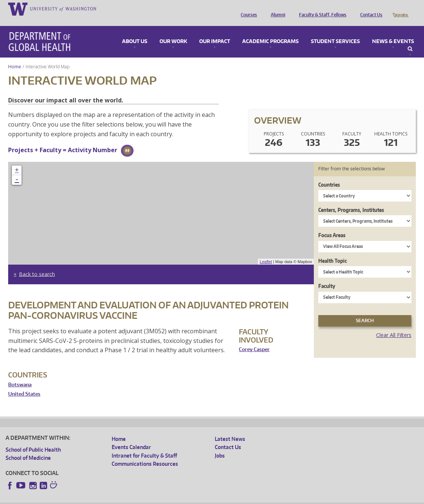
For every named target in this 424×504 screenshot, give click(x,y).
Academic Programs (270, 31)
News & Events (393, 31)
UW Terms (134, 498)
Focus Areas (332, 225)
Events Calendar (131, 437)
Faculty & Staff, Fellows (321, 9)
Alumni (276, 9)
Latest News (230, 428)
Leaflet (266, 251)
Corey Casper (254, 339)
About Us (135, 31)
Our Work (173, 31)
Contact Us (369, 9)
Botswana (20, 374)
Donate (400, 9)
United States (24, 384)
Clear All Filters (394, 325)
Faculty (327, 276)
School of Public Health (33, 439)
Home (15, 56)
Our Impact (215, 31)
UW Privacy (104, 498)
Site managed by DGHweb (178, 498)
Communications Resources (145, 453)
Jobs (220, 445)
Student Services (335, 31)
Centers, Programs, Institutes (351, 199)
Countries (329, 174)
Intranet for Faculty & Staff (144, 445)
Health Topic (333, 250)
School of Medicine (28, 447)
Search (410, 39)
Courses (247, 9)
